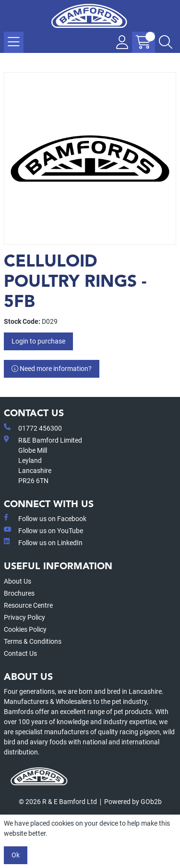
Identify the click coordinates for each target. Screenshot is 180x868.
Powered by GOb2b (133, 802)
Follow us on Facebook (45, 518)
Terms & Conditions (33, 641)
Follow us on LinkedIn (43, 542)
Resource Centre (28, 605)
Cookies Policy (25, 629)
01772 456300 (33, 428)
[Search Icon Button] (166, 42)
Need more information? (52, 369)
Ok (16, 855)
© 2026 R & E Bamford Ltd (58, 802)
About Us (18, 581)
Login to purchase (38, 341)
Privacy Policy (24, 617)
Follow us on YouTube (43, 530)
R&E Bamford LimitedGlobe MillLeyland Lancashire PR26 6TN (43, 460)
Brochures (19, 593)
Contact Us (20, 653)
